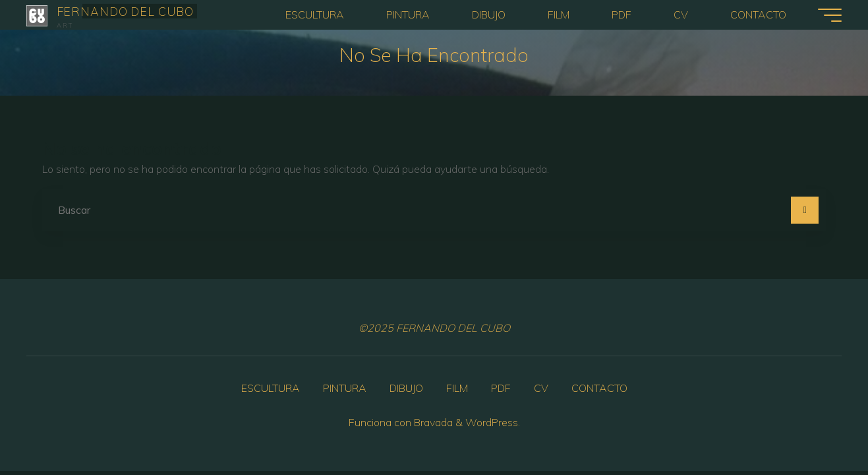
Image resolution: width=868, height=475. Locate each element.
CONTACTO (599, 388)
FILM (457, 388)
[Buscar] (805, 210)
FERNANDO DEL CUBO (125, 11)
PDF (501, 388)
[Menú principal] (830, 15)
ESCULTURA (271, 388)
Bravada (432, 422)
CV (541, 388)
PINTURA (345, 388)
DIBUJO (406, 388)
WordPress (492, 422)
